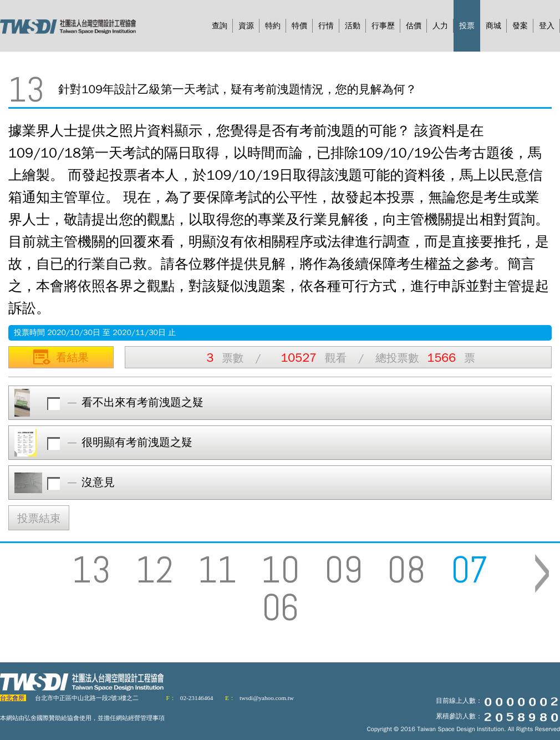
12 (155, 570)
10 (281, 570)
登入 (547, 26)
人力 (440, 26)
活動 (353, 26)
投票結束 (39, 518)
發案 (520, 26)
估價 (414, 26)
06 (280, 607)
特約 (273, 26)
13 (91, 570)
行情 (326, 26)
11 (217, 570)
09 (343, 570)
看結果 (61, 356)
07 (469, 570)
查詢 (220, 26)
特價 (299, 26)
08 (406, 570)
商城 (493, 26)
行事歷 (383, 26)
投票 (467, 26)
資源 (246, 26)
